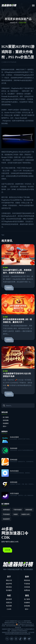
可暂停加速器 (18, 510)
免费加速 (27, 590)
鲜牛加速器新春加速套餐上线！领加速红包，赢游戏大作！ (17, 321)
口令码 (9, 609)
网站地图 (29, 623)
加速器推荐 (6, 519)
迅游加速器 (14, 448)
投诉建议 (9, 590)
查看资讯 (9, 288)
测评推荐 (9, 599)
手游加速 (27, 584)
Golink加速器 (14, 471)
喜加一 (5, 426)
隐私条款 (9, 587)
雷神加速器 (14, 460)
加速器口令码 (25, 514)
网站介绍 (9, 580)
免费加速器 (6, 510)
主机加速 (27, 587)
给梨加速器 (14, 482)
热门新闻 (5, 268)
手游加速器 (6, 514)
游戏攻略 (6, 420)
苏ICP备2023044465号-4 (9, 624)
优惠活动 (9, 603)
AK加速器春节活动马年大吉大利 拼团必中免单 (17, 375)
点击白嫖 (7, 550)
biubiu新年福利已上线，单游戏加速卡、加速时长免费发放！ (17, 271)
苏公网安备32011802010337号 (26, 624)
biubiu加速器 (14, 437)
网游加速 (27, 580)
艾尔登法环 (14, 187)
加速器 (16, 514)
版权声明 (9, 584)
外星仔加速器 (14, 493)
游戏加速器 (29, 510)
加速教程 (6, 423)
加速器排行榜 (13, 23)
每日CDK (9, 606)
